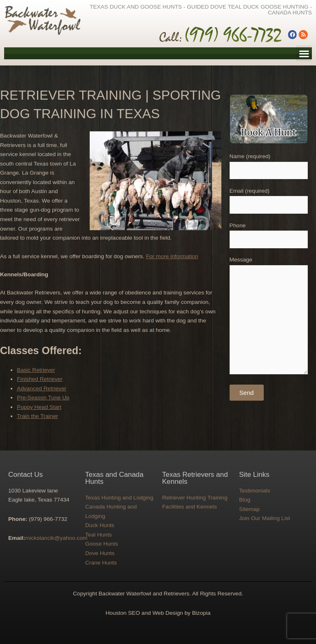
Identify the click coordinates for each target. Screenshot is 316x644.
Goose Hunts (102, 544)
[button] (304, 53)
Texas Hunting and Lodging (119, 498)
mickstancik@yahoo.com (56, 538)
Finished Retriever (40, 379)
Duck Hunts (100, 525)
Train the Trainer (37, 416)
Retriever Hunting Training (195, 498)
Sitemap (249, 509)
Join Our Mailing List (265, 518)
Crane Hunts (101, 563)
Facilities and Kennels (189, 507)
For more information (172, 256)
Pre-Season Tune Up (43, 398)
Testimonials (254, 491)
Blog (245, 500)
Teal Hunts (99, 535)
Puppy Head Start (39, 407)
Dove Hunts (100, 553)
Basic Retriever (36, 370)
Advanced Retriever (42, 388)
